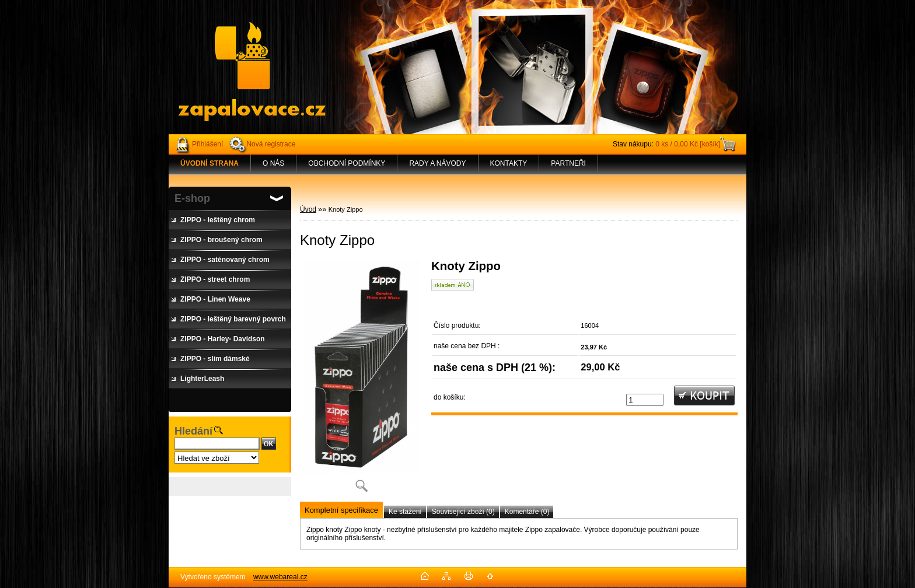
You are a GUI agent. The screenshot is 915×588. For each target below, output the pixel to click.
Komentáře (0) (527, 512)
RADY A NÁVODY (437, 163)
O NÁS (273, 163)
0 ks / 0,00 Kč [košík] (688, 144)
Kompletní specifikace (341, 510)
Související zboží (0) (463, 512)
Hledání (193, 431)
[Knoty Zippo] (361, 380)
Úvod (308, 209)
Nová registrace (271, 144)
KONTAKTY (509, 163)
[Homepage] (210, 163)
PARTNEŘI (568, 163)
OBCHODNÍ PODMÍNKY (347, 163)
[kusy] (645, 400)
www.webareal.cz (280, 577)
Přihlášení (207, 144)
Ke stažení (405, 512)
